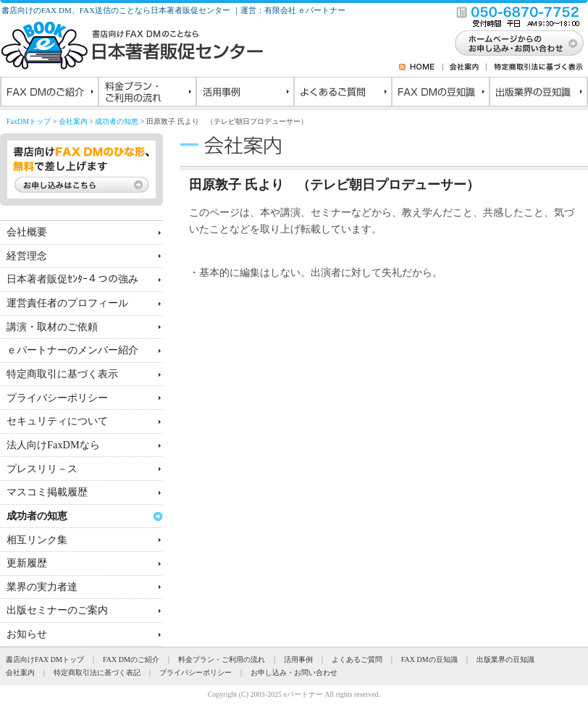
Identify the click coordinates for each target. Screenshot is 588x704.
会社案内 (465, 67)
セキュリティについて (57, 421)
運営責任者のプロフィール (67, 303)
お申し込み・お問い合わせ (294, 672)
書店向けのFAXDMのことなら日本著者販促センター (132, 46)
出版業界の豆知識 (538, 93)
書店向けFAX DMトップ (45, 659)
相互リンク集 (37, 540)
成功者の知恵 (117, 121)
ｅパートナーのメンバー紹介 (72, 350)
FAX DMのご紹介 (49, 93)
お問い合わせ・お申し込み (519, 43)
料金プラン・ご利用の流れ (147, 93)
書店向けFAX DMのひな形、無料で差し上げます (81, 169)
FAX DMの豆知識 (440, 93)
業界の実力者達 (42, 587)
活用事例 (244, 93)
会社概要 (27, 232)
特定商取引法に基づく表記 (97, 672)
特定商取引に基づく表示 (62, 374)
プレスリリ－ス (42, 469)
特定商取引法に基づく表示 (535, 67)
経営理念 (27, 256)
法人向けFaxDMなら (53, 445)
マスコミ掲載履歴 (47, 492)
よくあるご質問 (342, 93)
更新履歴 (27, 563)
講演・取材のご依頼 (52, 327)
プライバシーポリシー (57, 398)
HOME (427, 67)
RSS (404, 67)
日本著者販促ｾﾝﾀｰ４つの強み (72, 279)
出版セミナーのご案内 (57, 610)
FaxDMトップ (29, 121)
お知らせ (27, 634)
